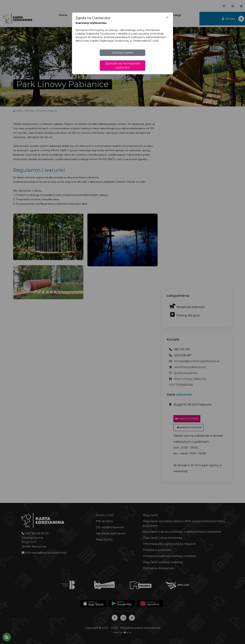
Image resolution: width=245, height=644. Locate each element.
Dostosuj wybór (123, 53)
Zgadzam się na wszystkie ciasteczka (122, 65)
